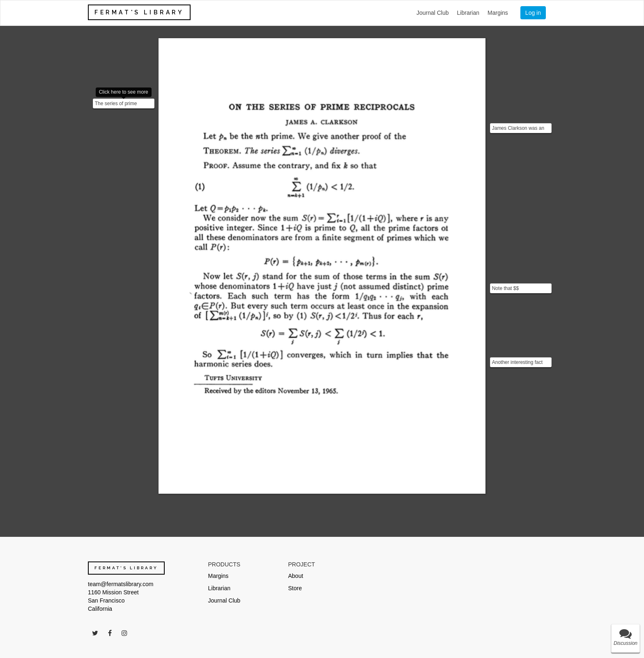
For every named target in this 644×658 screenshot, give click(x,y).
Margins (498, 13)
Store (295, 588)
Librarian (468, 13)
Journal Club (433, 13)
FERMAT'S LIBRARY (139, 12)
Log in (533, 13)
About (296, 576)
